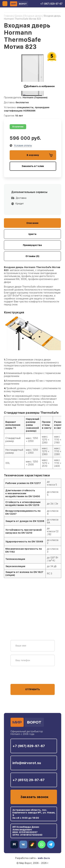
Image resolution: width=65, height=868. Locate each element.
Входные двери (33, 16)
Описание (32, 223)
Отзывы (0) (32, 256)
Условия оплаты (23, 145)
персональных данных (23, 678)
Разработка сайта (25, 858)
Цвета (32, 234)
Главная (8, 16)
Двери (19, 16)
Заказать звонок (34, 797)
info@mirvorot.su (27, 763)
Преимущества (32, 245)
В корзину (40, 155)
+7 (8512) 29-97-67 (28, 780)
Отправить (32, 689)
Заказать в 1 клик (33, 166)
